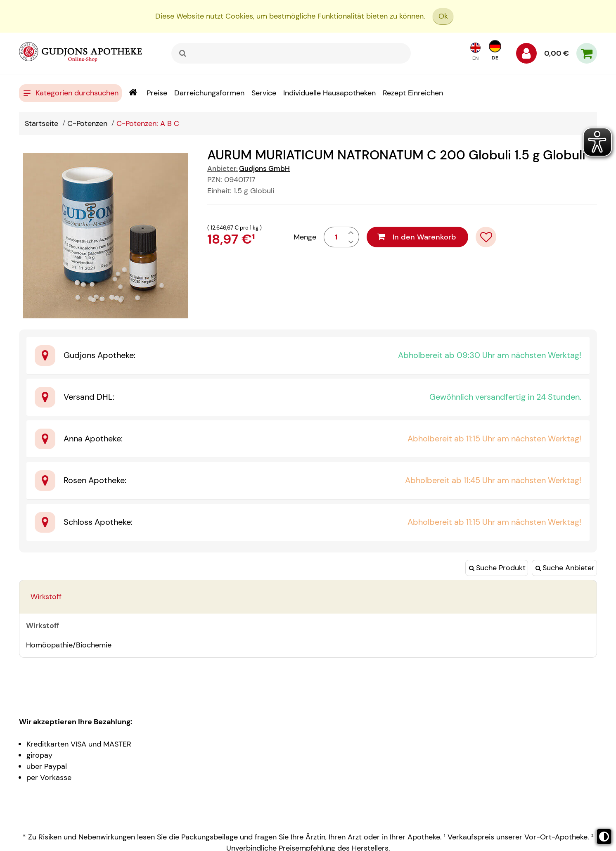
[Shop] (133, 93)
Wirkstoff (46, 597)
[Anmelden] (526, 55)
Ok (443, 16)
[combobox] (291, 53)
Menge (305, 237)
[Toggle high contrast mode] (604, 837)
